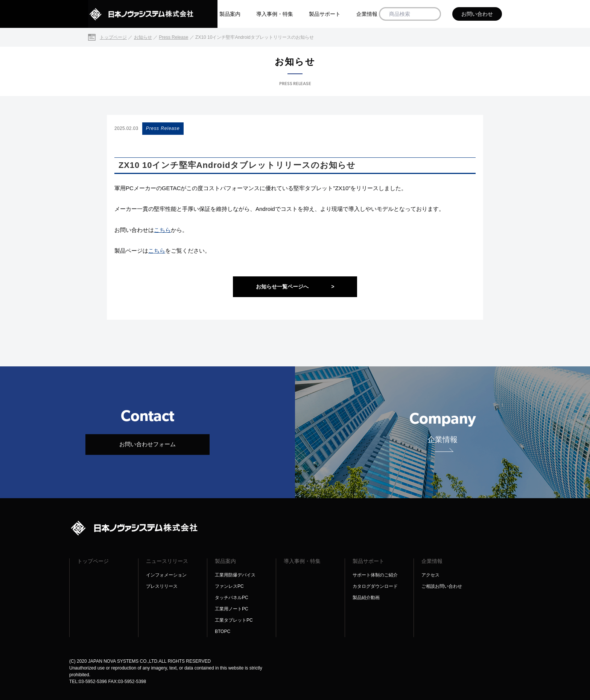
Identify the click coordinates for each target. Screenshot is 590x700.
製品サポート (325, 14)
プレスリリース (162, 586)
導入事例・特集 (275, 14)
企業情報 (367, 14)
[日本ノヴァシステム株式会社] (153, 14)
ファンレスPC (229, 586)
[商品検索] (433, 14)
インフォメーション (166, 575)
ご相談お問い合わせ (442, 586)
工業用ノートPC (232, 609)
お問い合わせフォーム (147, 444)
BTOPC (223, 631)
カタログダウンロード (375, 586)
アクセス (430, 575)
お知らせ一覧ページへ (295, 287)
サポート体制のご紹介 (375, 575)
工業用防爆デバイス (235, 575)
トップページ (93, 561)
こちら (162, 230)
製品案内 (230, 14)
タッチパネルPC (232, 598)
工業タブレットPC (234, 620)
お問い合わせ (477, 14)
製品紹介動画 (366, 598)
